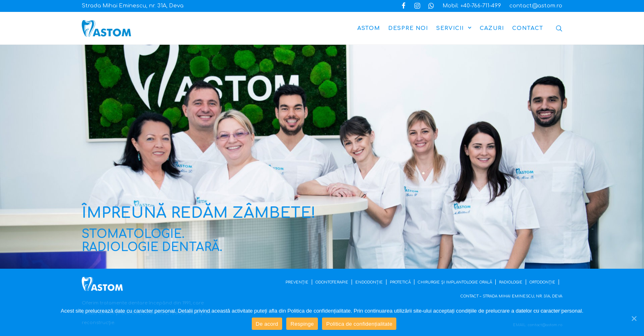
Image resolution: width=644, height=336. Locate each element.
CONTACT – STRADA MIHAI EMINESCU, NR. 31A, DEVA (511, 296)
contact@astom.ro (536, 6)
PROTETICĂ (400, 282)
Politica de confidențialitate (359, 324)
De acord (267, 324)
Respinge (302, 324)
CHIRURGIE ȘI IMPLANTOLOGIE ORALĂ (455, 282)
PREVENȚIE (297, 282)
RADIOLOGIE (511, 282)
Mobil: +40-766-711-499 (472, 6)
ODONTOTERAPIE (332, 282)
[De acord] (634, 318)
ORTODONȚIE (542, 282)
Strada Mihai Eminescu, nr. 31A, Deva (133, 6)
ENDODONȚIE (369, 282)
